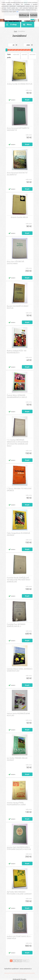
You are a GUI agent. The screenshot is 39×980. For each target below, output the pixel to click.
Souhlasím (34, 15)
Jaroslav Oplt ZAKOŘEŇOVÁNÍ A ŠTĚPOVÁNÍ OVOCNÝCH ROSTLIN (19, 848)
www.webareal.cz (26, 969)
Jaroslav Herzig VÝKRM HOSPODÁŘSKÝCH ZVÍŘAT (16, 804)
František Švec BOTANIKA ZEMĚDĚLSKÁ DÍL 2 (16, 625)
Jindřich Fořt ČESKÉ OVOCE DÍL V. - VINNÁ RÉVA (19, 937)
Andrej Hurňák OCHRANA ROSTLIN (20, 84)
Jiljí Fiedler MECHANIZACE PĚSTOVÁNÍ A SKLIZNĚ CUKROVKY (19, 893)
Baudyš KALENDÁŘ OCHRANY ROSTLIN (18, 307)
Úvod (15, 31)
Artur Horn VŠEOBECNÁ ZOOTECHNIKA (15, 262)
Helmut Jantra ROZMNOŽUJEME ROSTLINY (18, 714)
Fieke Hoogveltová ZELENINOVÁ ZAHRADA (18, 534)
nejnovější (32, 54)
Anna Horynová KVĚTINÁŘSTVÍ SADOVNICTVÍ (18, 129)
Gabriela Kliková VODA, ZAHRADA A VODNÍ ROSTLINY (20, 670)
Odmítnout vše (24, 15)
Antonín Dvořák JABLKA (19, 217)
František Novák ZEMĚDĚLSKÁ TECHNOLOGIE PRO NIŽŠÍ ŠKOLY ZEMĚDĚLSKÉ (19, 580)
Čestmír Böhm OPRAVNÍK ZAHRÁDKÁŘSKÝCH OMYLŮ (17, 396)
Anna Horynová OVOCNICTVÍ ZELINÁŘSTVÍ (17, 174)
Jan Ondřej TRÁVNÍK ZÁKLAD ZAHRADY (17, 759)
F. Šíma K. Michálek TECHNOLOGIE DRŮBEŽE (19, 489)
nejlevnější (16, 54)
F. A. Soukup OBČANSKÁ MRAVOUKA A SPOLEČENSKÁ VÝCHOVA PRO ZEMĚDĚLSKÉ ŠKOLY (18, 443)
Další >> (26, 961)
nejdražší (24, 54)
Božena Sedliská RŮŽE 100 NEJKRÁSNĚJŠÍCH (17, 352)
